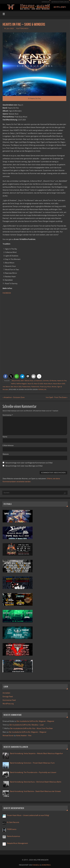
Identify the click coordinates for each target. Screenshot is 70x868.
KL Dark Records (13, 822)
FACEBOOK (7, 293)
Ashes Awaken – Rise (24, 736)
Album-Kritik (16, 381)
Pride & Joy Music (45, 387)
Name (5, 437)
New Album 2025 (16, 387)
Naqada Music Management (17, 843)
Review (54, 387)
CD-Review (53, 381)
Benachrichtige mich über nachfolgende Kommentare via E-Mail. (29, 463)
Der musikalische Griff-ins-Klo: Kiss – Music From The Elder (31, 728)
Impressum (43, 2)
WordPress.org (8, 704)
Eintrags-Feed (8, 696)
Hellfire (13, 384)
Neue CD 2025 (38, 384)
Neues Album (48, 384)
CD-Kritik (46, 381)
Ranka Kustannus (13, 836)
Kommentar (8, 415)
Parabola (36, 865)
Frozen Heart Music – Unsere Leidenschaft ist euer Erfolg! (28, 815)
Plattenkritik (35, 387)
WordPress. (46, 865)
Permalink (42, 389)
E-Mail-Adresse (8, 445)
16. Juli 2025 (9, 28)
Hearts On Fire (62, 381)
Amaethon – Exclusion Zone (14, 397)
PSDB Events (12, 829)
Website (6, 454)
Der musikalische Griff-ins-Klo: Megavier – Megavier (35, 721)
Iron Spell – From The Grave (57, 397)
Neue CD (30, 384)
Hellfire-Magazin (22, 384)
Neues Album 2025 (59, 384)
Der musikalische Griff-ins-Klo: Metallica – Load (26, 725)
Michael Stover (8, 736)
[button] (5, 376)
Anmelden (6, 693)
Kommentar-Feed (9, 700)
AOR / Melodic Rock (27, 381)
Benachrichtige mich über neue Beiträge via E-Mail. (24, 466)
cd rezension (38, 381)
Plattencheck (22, 28)
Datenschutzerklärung (59, 2)
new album (6, 387)
